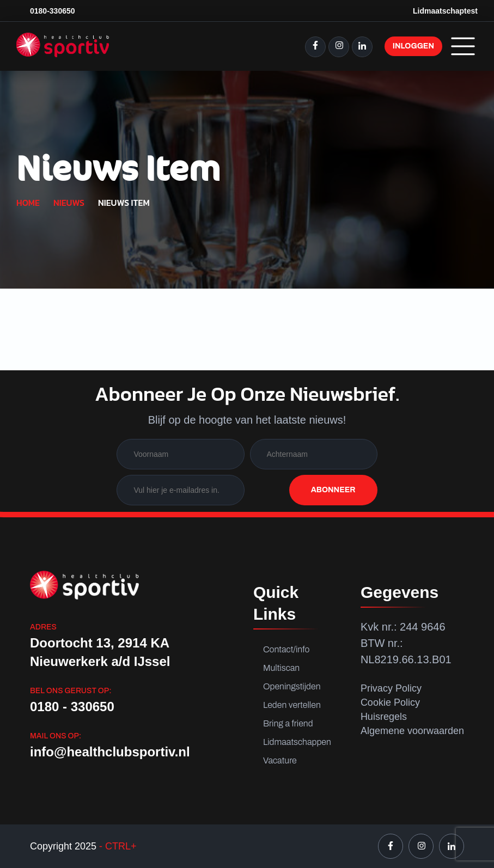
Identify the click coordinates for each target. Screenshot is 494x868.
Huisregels (384, 717)
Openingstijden (292, 686)
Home (28, 203)
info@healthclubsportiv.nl (110, 752)
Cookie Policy (390, 702)
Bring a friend (288, 723)
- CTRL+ (117, 846)
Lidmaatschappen (297, 742)
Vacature (280, 760)
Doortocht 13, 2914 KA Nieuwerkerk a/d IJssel (100, 652)
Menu (463, 46)
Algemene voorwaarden (412, 731)
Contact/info (286, 649)
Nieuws (69, 203)
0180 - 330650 (72, 707)
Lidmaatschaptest (445, 11)
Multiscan (281, 668)
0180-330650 (53, 11)
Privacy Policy (391, 688)
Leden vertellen (292, 705)
